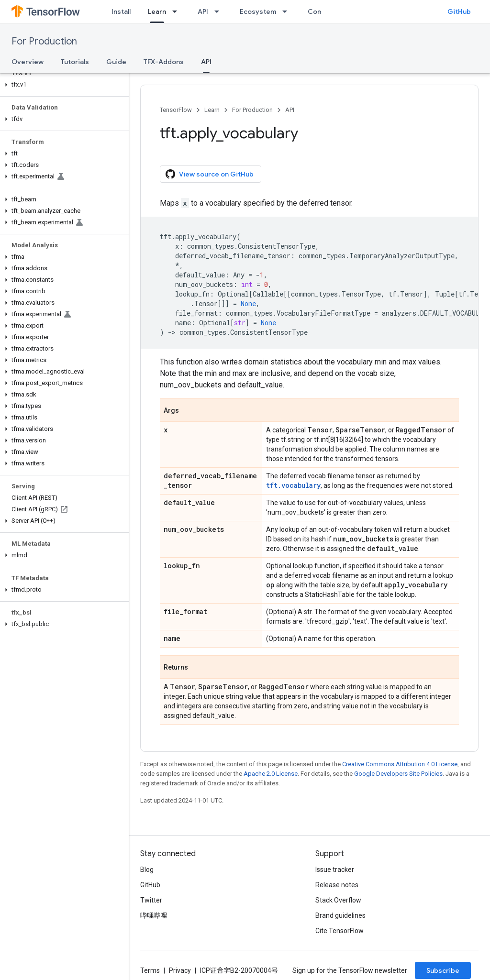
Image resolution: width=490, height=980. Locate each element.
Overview (28, 62)
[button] (62, 85)
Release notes (337, 885)
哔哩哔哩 (154, 915)
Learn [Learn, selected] (157, 11)
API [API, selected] (206, 62)
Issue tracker (335, 870)
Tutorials (75, 62)
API (203, 11)
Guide (116, 62)
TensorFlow (176, 110)
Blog (147, 870)
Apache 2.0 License (271, 774)
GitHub (459, 11)
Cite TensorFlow (340, 931)
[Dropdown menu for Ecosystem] (288, 11)
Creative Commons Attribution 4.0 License (400, 764)
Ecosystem (258, 11)
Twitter (151, 900)
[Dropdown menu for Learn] (178, 11)
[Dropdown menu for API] (220, 11)
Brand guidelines (340, 915)
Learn (212, 110)
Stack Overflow (338, 900)
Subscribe (443, 970)
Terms (150, 970)
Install (121, 11)
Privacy (180, 970)
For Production (44, 41)
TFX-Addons (164, 62)
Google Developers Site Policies (398, 774)
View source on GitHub (210, 174)
